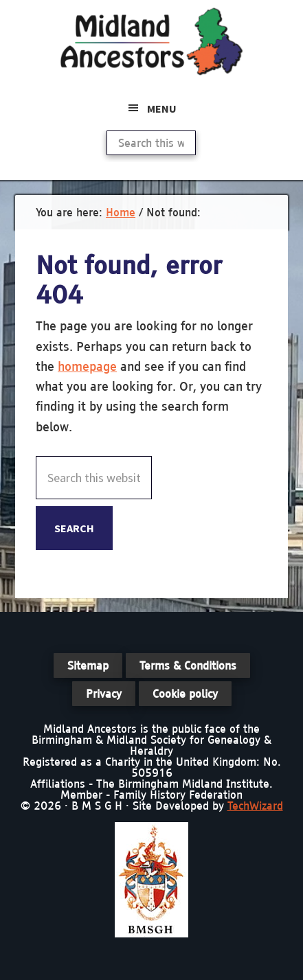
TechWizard (255, 806)
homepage (87, 366)
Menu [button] (162, 109)
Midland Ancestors (152, 41)
